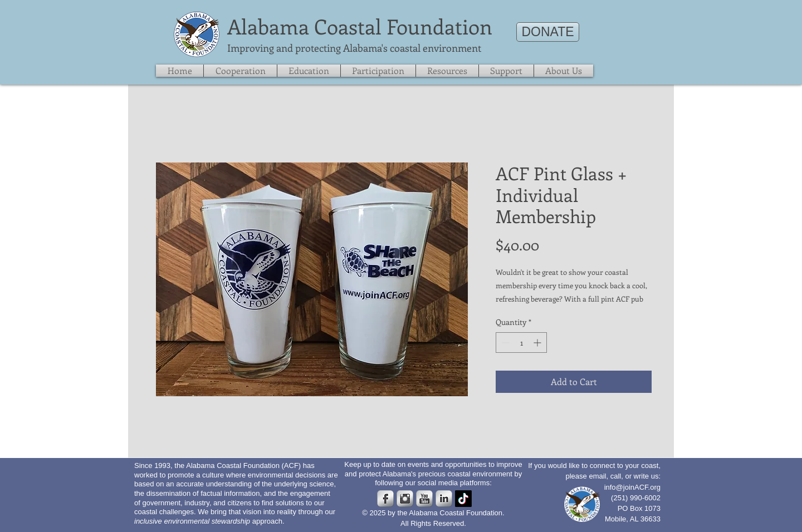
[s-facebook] (385, 499)
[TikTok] (463, 499)
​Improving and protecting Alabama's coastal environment (354, 48)
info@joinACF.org (632, 487)
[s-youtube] (424, 499)
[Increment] (538, 343)
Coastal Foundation (403, 26)
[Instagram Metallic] (405, 499)
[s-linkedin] (444, 499)
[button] (506, 71)
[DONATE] (548, 32)
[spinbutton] (521, 343)
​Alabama (268, 26)
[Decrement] (504, 343)
